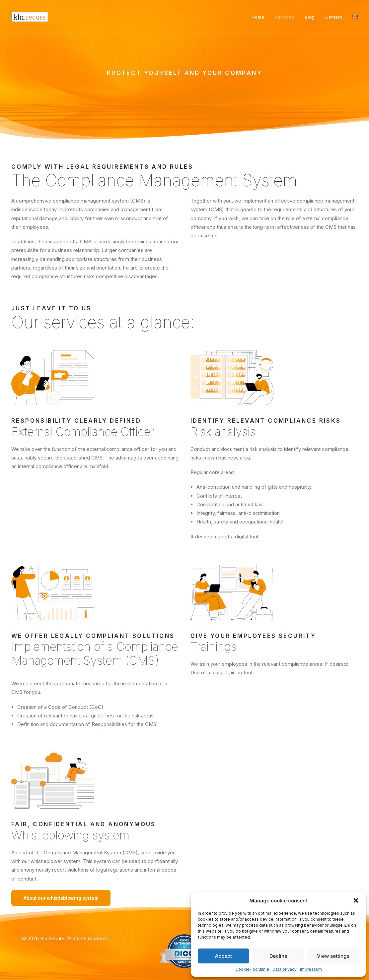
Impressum (311, 969)
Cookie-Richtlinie (252, 969)
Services (284, 17)
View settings (333, 956)
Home (258, 17)
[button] (356, 900)
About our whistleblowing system (61, 898)
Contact (333, 17)
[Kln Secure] (30, 17)
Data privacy (285, 969)
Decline (278, 956)
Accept (223, 956)
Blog (310, 17)
